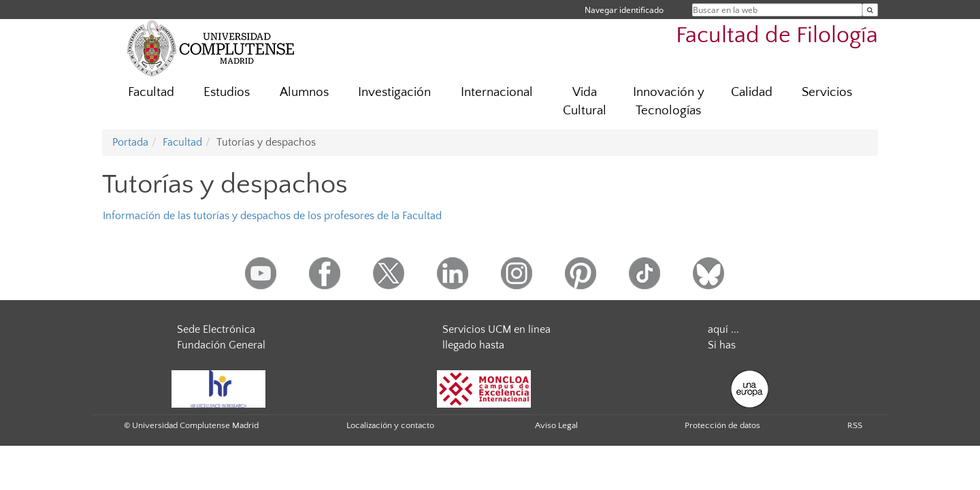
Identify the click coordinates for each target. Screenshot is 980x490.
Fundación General (221, 345)
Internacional (497, 92)
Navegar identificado (624, 10)
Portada (130, 142)
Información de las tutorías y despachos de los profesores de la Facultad (272, 216)
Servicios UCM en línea (496, 329)
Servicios (827, 92)
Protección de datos (722, 425)
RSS (855, 425)
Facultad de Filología (777, 36)
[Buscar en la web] (870, 10)
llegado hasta (473, 345)
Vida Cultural (585, 101)
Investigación (394, 92)
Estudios (227, 92)
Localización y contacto (390, 425)
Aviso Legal (556, 425)
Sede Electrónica (216, 329)
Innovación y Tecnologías (669, 101)
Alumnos (304, 92)
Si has (722, 345)
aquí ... (723, 329)
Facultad (151, 92)
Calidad (752, 92)
